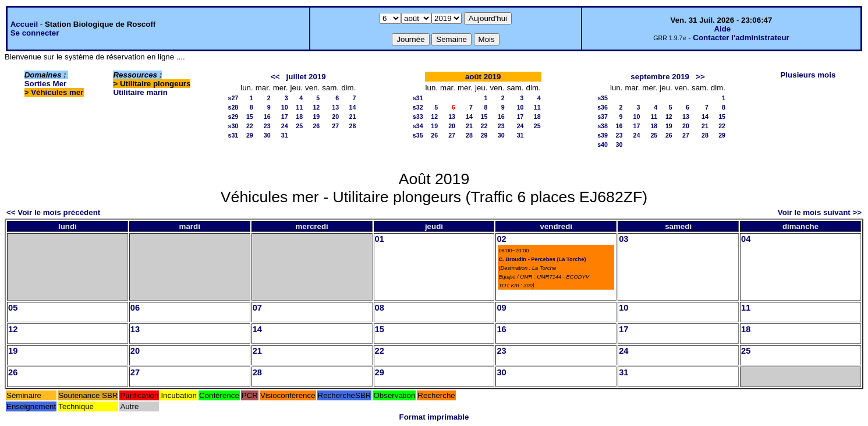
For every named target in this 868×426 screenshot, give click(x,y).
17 (285, 117)
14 (353, 107)
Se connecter (35, 33)
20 (335, 117)
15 (250, 117)
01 (380, 239)
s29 (233, 117)
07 (257, 308)
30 (267, 135)
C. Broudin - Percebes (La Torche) (542, 259)
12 (316, 107)
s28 (233, 107)
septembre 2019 (660, 77)
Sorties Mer (46, 84)
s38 (603, 126)
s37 (603, 117)
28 (353, 126)
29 (250, 135)
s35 (418, 135)
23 (267, 126)
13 (335, 107)
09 (501, 308)
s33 (418, 117)
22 (250, 126)
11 (299, 107)
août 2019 (483, 77)
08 (380, 308)
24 (285, 126)
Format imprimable (434, 417)
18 (299, 117)
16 (267, 117)
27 (335, 126)
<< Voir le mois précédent (53, 212)
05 (13, 308)
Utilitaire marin (140, 92)
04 (746, 239)
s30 (233, 126)
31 (285, 135)
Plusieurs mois (808, 75)
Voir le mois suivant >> (820, 212)
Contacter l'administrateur (741, 38)
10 (285, 107)
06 (135, 308)
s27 (233, 98)
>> (700, 77)
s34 (418, 126)
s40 (603, 145)
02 (501, 239)
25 (299, 126)
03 (623, 239)
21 (353, 117)
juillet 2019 (306, 77)
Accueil (24, 24)
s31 (233, 135)
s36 (603, 107)
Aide (722, 29)
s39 (603, 135)
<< (275, 77)
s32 (418, 107)
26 (316, 126)
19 (316, 117)
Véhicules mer (57, 92)
